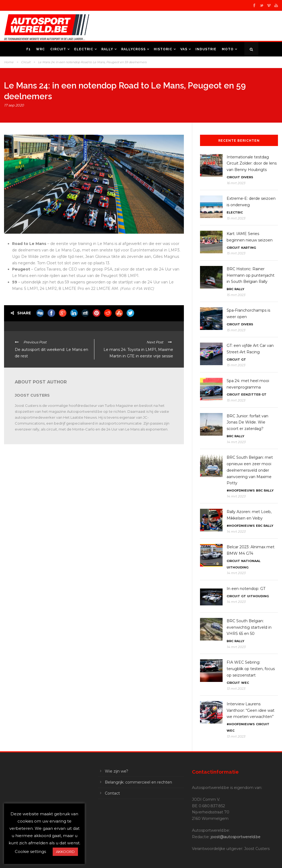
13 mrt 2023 (236, 689)
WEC (245, 683)
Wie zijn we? (117, 771)
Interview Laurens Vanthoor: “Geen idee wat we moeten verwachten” (251, 710)
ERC (259, 526)
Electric (84, 49)
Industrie (206, 49)
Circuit (58, 49)
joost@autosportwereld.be (236, 837)
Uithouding (238, 567)
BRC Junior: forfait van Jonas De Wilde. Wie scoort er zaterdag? (247, 422)
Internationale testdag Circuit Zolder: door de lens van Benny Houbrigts (252, 163)
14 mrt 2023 (236, 442)
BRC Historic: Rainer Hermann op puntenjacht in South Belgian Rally (251, 275)
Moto (228, 49)
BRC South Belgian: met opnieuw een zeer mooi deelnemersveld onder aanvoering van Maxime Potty (250, 470)
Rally (107, 49)
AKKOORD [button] (65, 852)
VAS (184, 49)
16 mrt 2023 (236, 183)
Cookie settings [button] (30, 851)
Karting (249, 248)
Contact (112, 793)
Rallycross (133, 49)
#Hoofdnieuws (241, 490)
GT (244, 360)
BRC (230, 289)
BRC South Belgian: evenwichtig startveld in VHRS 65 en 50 (249, 627)
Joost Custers (32, 395)
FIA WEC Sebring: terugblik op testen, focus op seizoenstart (251, 669)
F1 (28, 49)
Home (9, 62)
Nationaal (251, 561)
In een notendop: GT (246, 589)
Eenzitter (251, 394)
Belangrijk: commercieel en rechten (138, 782)
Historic (163, 49)
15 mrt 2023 (236, 218)
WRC (40, 49)
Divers (247, 177)
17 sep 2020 (14, 105)
